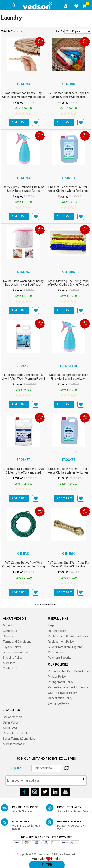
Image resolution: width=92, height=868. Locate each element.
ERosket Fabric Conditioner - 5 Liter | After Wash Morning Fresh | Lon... (23, 379)
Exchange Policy (59, 703)
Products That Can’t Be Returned (69, 671)
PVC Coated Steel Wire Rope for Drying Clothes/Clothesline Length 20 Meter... (69, 97)
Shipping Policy (13, 658)
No (78, 31)
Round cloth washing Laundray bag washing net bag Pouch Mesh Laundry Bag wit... (23, 285)
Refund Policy (57, 631)
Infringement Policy (61, 682)
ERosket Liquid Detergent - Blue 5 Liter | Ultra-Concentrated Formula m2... (23, 472)
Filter (47, 865)
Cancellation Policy (60, 698)
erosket (69, 178)
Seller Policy (11, 722)
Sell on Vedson (12, 717)
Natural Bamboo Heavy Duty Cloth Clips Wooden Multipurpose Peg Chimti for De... (24, 97)
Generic (23, 84)
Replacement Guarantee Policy (68, 636)
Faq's (51, 625)
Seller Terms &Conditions (19, 739)
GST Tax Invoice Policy (62, 693)
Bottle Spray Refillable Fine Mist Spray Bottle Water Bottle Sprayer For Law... (23, 191)
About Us (9, 625)
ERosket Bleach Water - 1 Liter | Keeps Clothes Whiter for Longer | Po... (69, 472)
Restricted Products (16, 733)
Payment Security (60, 658)
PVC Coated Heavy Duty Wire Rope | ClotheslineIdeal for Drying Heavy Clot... (23, 566)
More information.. (15, 744)
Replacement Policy (61, 642)
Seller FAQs (10, 728)
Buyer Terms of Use (16, 652)
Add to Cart (19, 122)
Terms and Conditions (17, 642)
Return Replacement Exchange (68, 687)
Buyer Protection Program (65, 647)
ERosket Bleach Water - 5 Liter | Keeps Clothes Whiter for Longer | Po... (69, 191)
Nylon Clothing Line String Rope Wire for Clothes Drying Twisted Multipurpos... (68, 285)
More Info (9, 663)
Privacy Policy (57, 677)
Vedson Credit (57, 652)
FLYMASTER (69, 366)
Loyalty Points (12, 647)
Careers (8, 636)
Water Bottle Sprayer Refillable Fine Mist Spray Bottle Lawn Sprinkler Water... (68, 379)
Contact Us (10, 631)
